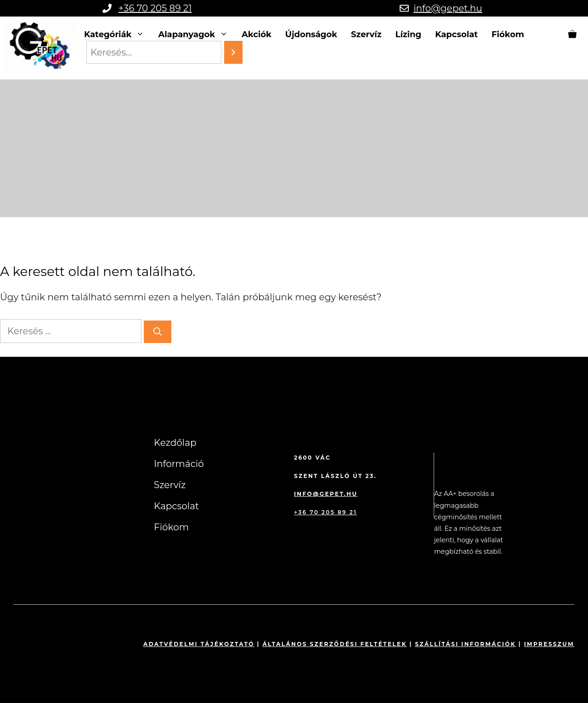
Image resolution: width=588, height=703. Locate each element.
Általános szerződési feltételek (334, 644)
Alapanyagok (196, 34)
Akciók (257, 34)
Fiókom (508, 34)
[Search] (233, 52)
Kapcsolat (456, 34)
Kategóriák (118, 34)
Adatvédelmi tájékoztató (199, 644)
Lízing (409, 34)
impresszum (549, 644)
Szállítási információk (465, 644)
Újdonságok (311, 34)
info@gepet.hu (448, 8)
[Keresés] (158, 332)
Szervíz (366, 34)
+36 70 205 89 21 (155, 8)
